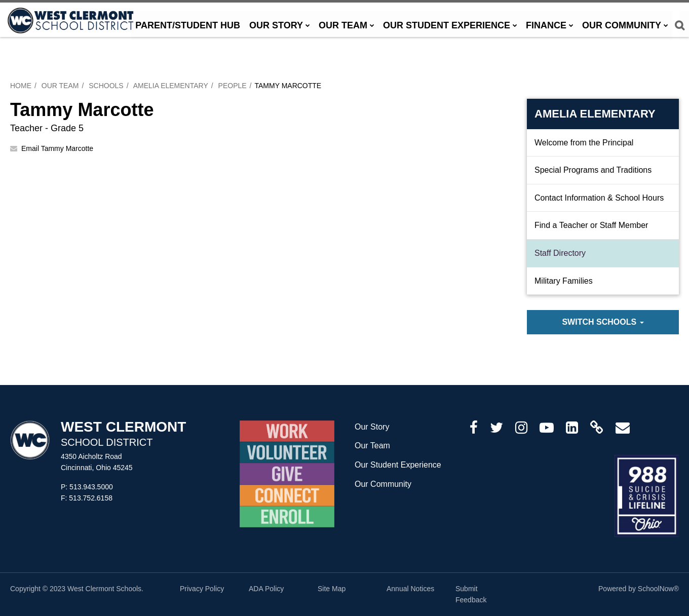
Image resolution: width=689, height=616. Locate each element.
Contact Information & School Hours (599, 198)
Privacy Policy (202, 589)
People (233, 86)
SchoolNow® (658, 589)
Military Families (564, 281)
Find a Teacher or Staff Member (591, 225)
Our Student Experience (398, 465)
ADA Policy (266, 589)
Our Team (60, 86)
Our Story (372, 427)
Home (21, 86)
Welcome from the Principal (584, 143)
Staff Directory (560, 253)
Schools (106, 86)
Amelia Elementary (171, 86)
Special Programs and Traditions (593, 170)
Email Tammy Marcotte (57, 148)
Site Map (332, 589)
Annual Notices (410, 589)
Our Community (383, 484)
